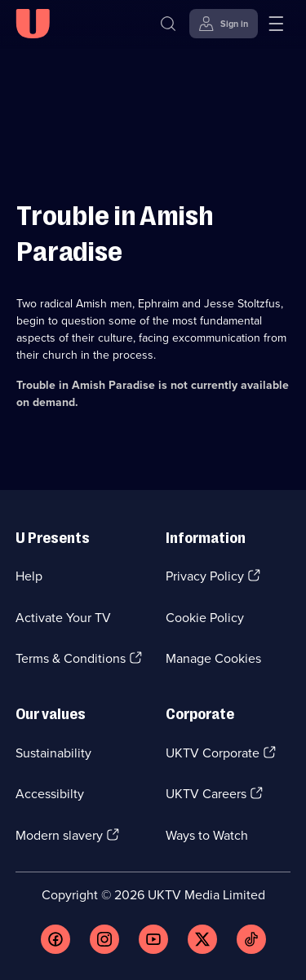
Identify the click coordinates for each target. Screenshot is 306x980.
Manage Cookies (213, 658)
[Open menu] (276, 24)
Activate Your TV (63, 618)
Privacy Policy (205, 576)
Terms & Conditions (71, 658)
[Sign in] (224, 24)
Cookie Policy (205, 618)
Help (29, 576)
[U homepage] (33, 24)
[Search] (168, 24)
